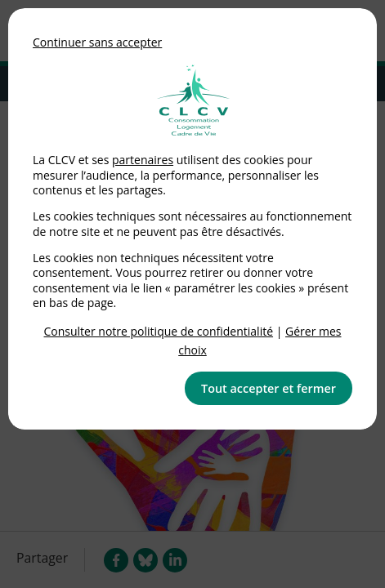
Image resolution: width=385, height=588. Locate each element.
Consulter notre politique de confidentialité (159, 331)
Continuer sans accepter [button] (97, 42)
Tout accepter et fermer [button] (269, 388)
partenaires (143, 160)
